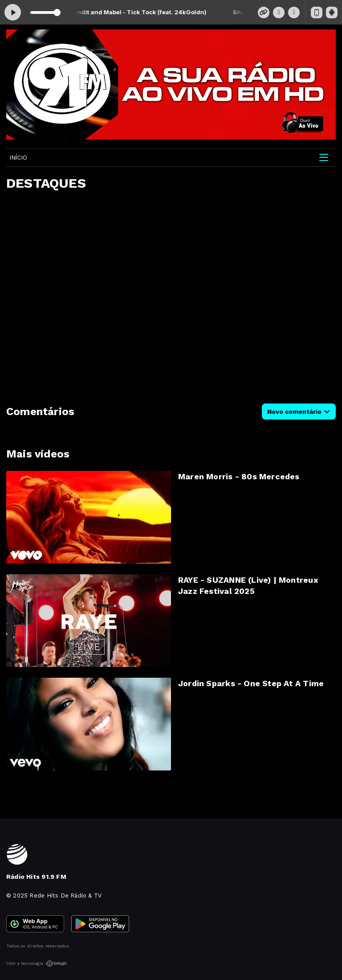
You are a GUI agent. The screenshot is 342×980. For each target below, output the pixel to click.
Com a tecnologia (37, 964)
